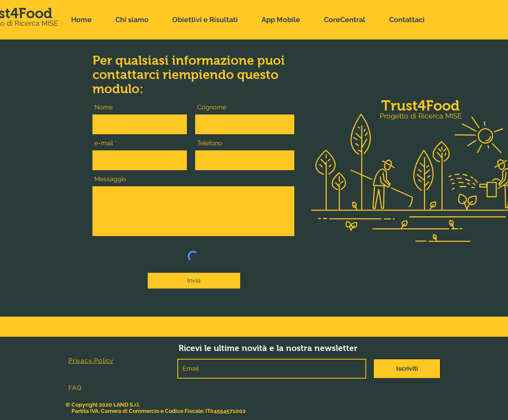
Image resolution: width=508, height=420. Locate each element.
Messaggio (110, 179)
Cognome (212, 107)
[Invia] (194, 281)
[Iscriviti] (407, 369)
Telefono (210, 143)
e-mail (104, 143)
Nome (103, 107)
